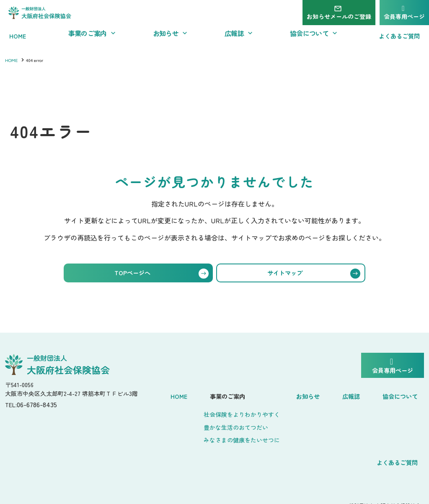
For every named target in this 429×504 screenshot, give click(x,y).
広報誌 (357, 394)
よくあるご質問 (398, 453)
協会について (401, 394)
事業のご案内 (242, 394)
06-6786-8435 (41, 407)
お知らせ (321, 394)
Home (199, 394)
